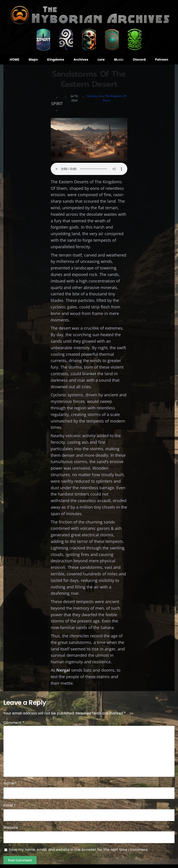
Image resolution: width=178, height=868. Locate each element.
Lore (101, 96)
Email (9, 805)
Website (11, 828)
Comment (14, 723)
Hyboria (91, 96)
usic (119, 60)
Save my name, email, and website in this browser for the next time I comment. (79, 850)
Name (10, 783)
